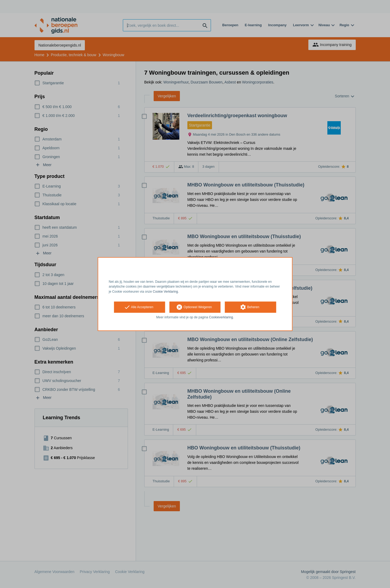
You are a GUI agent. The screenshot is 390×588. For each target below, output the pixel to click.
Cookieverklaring (221, 317)
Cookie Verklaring (165, 292)
